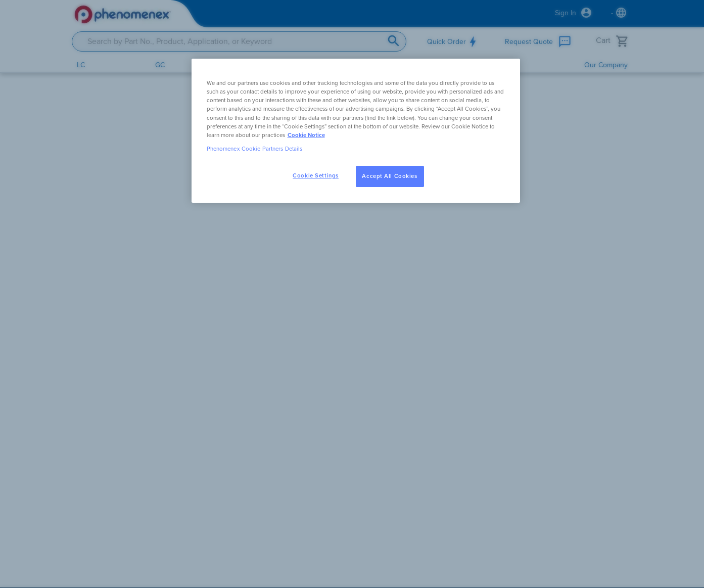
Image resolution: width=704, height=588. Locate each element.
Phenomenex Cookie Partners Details (255, 149)
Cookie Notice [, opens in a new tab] (306, 135)
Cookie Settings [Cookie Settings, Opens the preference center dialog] (316, 176)
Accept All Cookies (389, 176)
